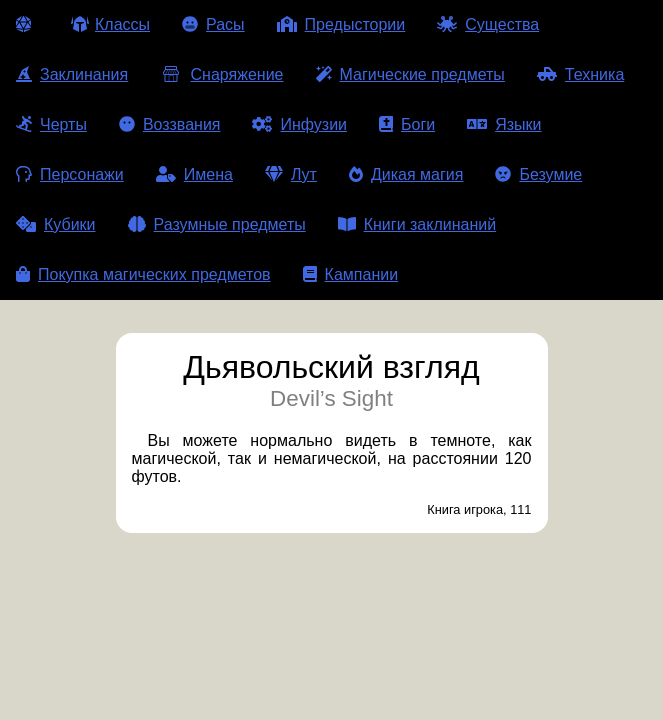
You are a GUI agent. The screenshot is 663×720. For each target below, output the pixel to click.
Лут (291, 174)
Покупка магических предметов (143, 274)
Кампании (351, 274)
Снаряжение (221, 74)
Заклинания (72, 74)
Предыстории (341, 24)
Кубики (56, 224)
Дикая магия (406, 174)
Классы (110, 24)
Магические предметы (410, 74)
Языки (504, 124)
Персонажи (70, 174)
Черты (51, 124)
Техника (580, 74)
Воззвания (170, 124)
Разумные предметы (217, 224)
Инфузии (299, 124)
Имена (194, 174)
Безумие (538, 174)
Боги (407, 124)
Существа (488, 24)
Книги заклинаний (417, 224)
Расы (213, 24)
